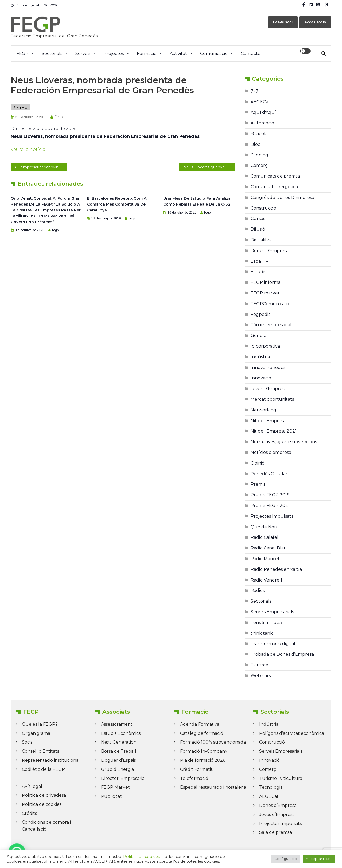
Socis (27, 742)
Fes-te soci (283, 22)
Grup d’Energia (117, 769)
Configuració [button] (286, 859)
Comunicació (214, 54)
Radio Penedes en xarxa (276, 569)
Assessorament (117, 724)
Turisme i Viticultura (281, 778)
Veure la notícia (28, 149)
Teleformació (194, 778)
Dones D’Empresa (270, 251)
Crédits (29, 813)
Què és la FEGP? (40, 724)
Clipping (21, 107)
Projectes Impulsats (272, 516)
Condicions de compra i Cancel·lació (46, 826)
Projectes (114, 54)
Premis (258, 484)
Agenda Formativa (200, 724)
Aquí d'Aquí (263, 112)
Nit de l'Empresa (268, 421)
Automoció (262, 123)
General (259, 335)
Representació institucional (51, 760)
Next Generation (119, 742)
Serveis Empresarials (272, 612)
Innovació (261, 378)
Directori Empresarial (123, 778)
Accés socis (315, 22)
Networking (263, 410)
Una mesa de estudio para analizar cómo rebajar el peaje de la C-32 (198, 201)
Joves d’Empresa (277, 814)
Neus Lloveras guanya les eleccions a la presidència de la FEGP (209, 167)
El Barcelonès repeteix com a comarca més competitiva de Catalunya (117, 204)
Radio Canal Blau (269, 548)
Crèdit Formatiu (197, 769)
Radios (258, 590)
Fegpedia (261, 314)
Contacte (251, 54)
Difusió (258, 229)
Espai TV (260, 261)
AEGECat (260, 102)
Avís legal (32, 786)
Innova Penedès (268, 368)
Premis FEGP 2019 (270, 495)
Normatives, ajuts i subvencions (284, 442)
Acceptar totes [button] (319, 859)
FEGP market (265, 293)
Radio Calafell (265, 537)
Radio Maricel (265, 559)
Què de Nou (264, 527)
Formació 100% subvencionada (213, 742)
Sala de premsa (275, 832)
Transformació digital (273, 644)
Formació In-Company (204, 751)
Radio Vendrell (266, 580)
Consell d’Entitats (40, 751)
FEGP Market (115, 787)
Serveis (83, 54)
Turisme (259, 665)
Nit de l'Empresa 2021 (274, 431)
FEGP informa (266, 282)
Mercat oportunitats (272, 399)
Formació (147, 54)
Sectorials (52, 54)
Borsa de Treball (119, 751)
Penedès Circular (269, 474)
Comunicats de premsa (275, 176)
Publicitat (111, 796)
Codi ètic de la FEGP (43, 769)
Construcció (263, 208)
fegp (59, 117)
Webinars (261, 676)
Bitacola (259, 134)
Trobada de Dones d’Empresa (282, 654)
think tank (262, 633)
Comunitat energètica (274, 187)
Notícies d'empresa (271, 452)
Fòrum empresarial (271, 325)
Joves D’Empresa (269, 389)
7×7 (254, 91)
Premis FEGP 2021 (270, 506)
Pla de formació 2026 (203, 760)
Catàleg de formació (202, 733)
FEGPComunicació (271, 304)
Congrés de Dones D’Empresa (282, 197)
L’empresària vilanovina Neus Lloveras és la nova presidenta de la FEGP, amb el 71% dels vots (42, 167)
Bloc (255, 144)
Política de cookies (42, 804)
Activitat (178, 54)
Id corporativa (265, 346)
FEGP (22, 54)
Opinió (258, 463)
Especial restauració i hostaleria (213, 787)
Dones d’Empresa (278, 805)
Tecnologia (271, 787)
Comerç (259, 165)
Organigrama (36, 733)
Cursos (258, 219)
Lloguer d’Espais (118, 760)
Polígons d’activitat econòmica (292, 733)
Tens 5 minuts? (267, 622)
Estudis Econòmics (121, 733)
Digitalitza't (263, 240)
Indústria (260, 357)
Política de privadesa (44, 795)
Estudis (258, 272)
